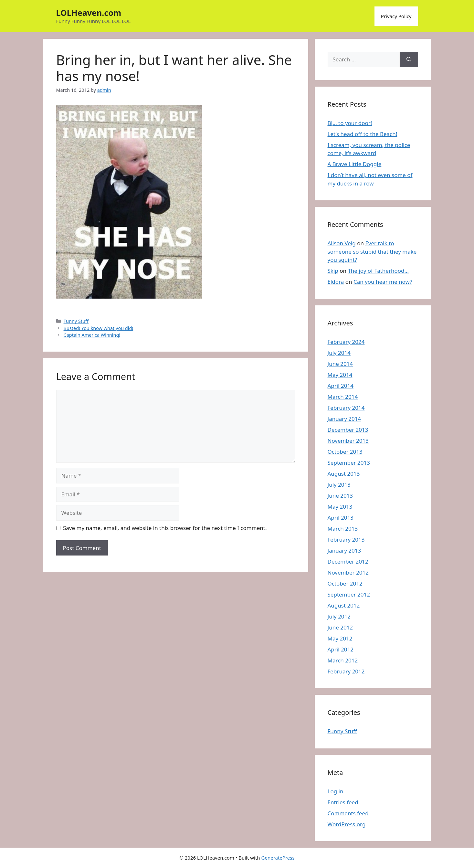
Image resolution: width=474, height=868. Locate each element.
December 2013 (348, 430)
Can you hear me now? (383, 282)
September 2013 (349, 463)
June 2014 (340, 364)
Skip (333, 271)
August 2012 (344, 605)
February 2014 (346, 408)
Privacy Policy (396, 16)
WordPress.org (347, 824)
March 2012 (343, 660)
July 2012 (339, 616)
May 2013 (340, 507)
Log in (336, 791)
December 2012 (348, 561)
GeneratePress (278, 858)
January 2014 (344, 419)
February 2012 (346, 671)
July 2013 (339, 485)
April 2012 (341, 649)
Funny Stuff (76, 321)
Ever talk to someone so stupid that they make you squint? (372, 251)
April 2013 (341, 518)
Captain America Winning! (92, 335)
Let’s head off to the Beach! (363, 134)
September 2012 (349, 594)
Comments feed (348, 813)
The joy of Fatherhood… (378, 271)
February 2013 (346, 540)
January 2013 (344, 550)
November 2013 (348, 441)
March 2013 (343, 529)
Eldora (336, 282)
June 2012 (340, 627)
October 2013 (345, 452)
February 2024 (346, 342)
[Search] (409, 59)
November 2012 (348, 572)
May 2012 (340, 638)
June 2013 (340, 496)
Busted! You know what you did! (99, 328)
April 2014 (341, 386)
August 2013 (344, 474)
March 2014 (343, 397)
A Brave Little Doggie (355, 164)
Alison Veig (342, 243)
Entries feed (343, 802)
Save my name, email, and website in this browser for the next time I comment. (165, 528)
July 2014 (339, 353)
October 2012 (345, 583)
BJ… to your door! (350, 123)
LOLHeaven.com (89, 13)
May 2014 (340, 375)
